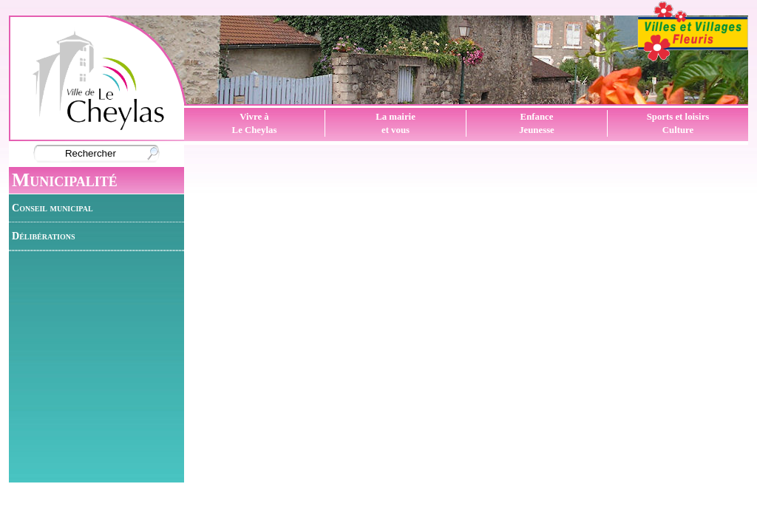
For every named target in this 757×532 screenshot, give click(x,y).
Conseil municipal (52, 208)
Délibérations (44, 236)
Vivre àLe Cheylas (255, 123)
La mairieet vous (396, 123)
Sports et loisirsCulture (678, 123)
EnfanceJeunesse (537, 123)
